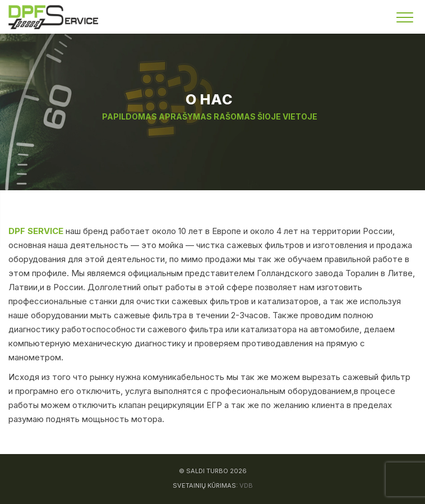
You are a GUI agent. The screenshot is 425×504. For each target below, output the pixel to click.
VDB (246, 485)
